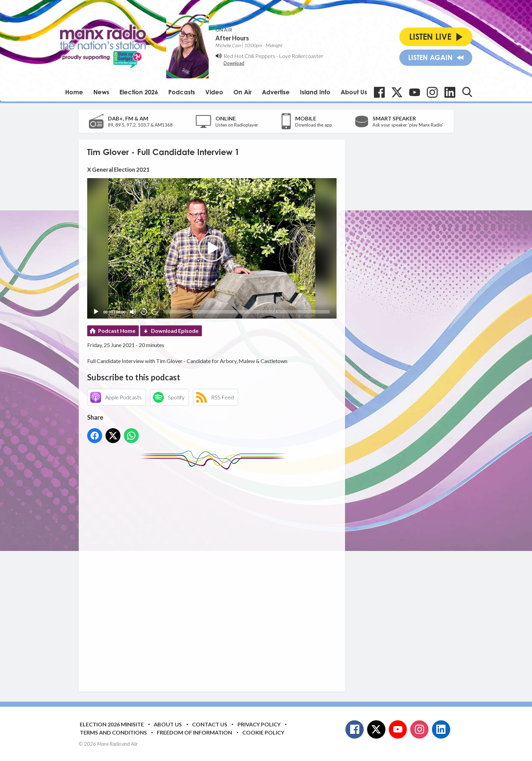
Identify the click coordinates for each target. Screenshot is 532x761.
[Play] (96, 312)
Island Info (315, 92)
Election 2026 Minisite (112, 724)
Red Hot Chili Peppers (249, 56)
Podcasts (182, 92)
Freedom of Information (194, 732)
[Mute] (133, 312)
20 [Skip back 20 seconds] (144, 312)
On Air (243, 92)
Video (214, 92)
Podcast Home (117, 331)
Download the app (314, 125)
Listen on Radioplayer (237, 125)
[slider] (247, 312)
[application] (212, 248)
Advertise (276, 92)
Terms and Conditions (113, 732)
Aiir (134, 744)
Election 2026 (139, 92)
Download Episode (175, 331)
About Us (354, 92)
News (101, 92)
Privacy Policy (259, 724)
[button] (212, 248)
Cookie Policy (263, 732)
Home (74, 92)
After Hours (232, 38)
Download (234, 63)
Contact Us (210, 724)
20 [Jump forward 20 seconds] (155, 312)
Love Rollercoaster (301, 56)
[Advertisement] (214, 575)
